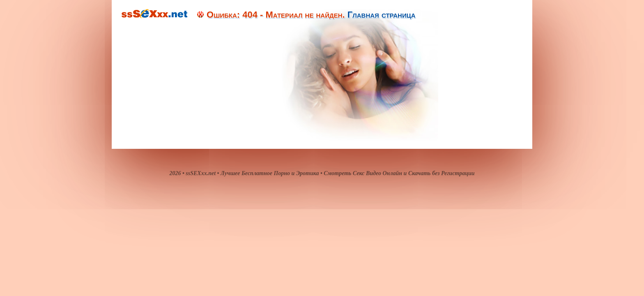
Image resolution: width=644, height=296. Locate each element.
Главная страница (382, 15)
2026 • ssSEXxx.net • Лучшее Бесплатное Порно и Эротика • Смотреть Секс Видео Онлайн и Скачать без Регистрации (322, 173)
